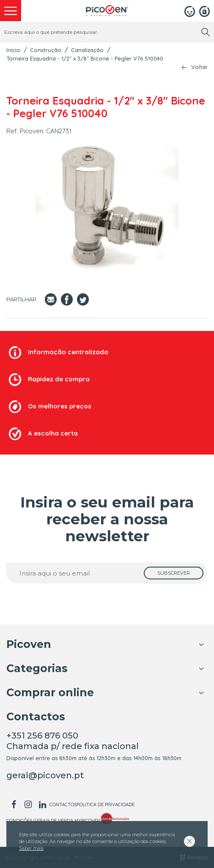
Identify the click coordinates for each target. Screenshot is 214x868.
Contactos (63, 805)
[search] (206, 32)
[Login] (190, 11)
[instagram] (28, 805)
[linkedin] (42, 805)
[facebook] (14, 805)
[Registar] (204, 11)
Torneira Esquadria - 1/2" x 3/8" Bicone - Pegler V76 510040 (85, 58)
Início (13, 50)
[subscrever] (174, 573)
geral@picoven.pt (45, 775)
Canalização (87, 50)
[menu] (11, 11)
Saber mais (31, 848)
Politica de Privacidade (106, 805)
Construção (46, 50)
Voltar (199, 67)
